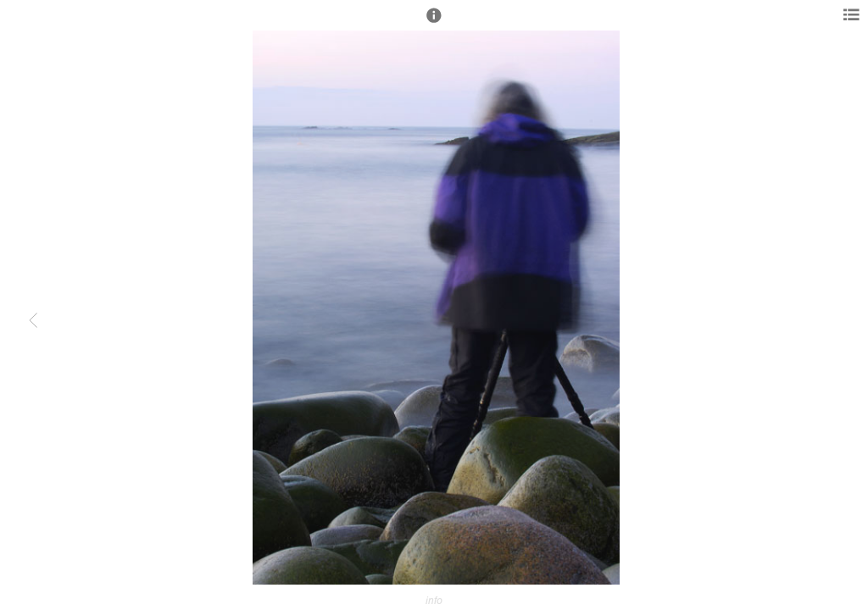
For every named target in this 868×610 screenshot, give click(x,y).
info (434, 600)
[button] (434, 23)
